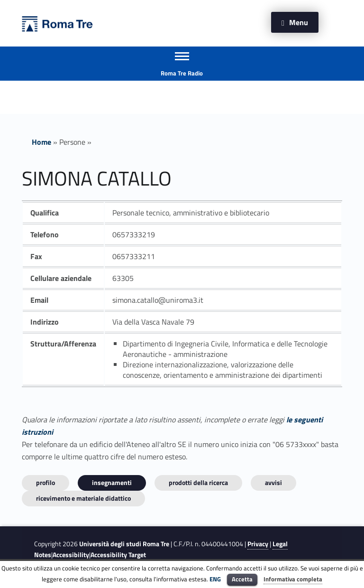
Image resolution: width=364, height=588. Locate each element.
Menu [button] (299, 22)
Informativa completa (293, 579)
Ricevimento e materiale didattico (83, 498)
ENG (215, 579)
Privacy (258, 544)
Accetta (242, 579)
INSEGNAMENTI (112, 482)
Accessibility (71, 555)
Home (41, 142)
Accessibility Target (118, 555)
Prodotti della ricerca (198, 482)
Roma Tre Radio (182, 73)
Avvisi (273, 482)
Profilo (45, 482)
